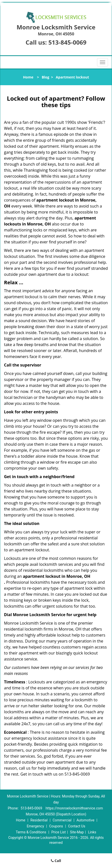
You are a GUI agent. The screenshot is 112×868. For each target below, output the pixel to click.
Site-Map (77, 832)
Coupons (56, 826)
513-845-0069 (67, 42)
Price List (59, 832)
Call (56, 861)
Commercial (62, 820)
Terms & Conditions (31, 832)
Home (28, 77)
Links (92, 832)
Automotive (86, 820)
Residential (39, 820)
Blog (45, 77)
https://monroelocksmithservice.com (74, 808)
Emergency (35, 826)
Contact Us (77, 826)
